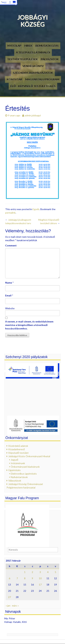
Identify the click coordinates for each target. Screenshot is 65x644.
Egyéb (36, 209)
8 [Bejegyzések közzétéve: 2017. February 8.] (25, 578)
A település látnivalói (33, 52)
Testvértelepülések (22, 59)
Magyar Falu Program (42, 79)
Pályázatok (50, 59)
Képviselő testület (18, 453)
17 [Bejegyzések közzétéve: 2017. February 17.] (40, 585)
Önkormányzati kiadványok (25, 467)
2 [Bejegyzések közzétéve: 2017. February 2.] (32, 572)
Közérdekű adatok (18, 446)
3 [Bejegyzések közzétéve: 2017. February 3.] (40, 572)
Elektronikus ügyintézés (24, 474)
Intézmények (18, 463)
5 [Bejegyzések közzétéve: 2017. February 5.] (55, 572)
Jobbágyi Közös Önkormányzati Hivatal (29, 456)
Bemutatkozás (47, 46)
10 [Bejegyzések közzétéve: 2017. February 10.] (40, 578)
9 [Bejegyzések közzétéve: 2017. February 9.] (32, 578)
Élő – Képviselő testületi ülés (33, 86)
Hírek (28, 46)
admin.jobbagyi (33, 115)
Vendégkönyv (33, 66)
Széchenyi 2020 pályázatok (33, 73)
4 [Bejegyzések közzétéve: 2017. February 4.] (48, 572)
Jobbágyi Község (33, 21)
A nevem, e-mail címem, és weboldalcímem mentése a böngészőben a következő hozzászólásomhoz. (29, 325)
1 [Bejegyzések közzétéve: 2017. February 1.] (25, 572)
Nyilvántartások (19, 477)
